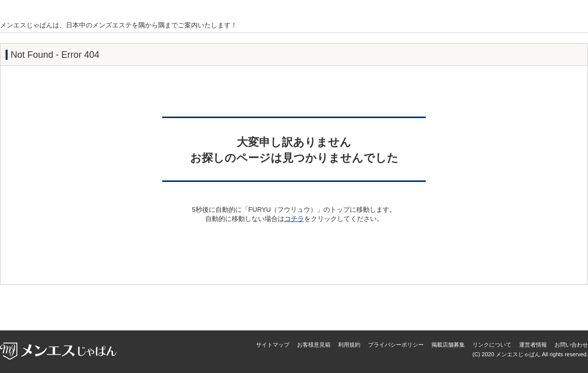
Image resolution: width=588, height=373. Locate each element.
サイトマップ (273, 345)
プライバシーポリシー (396, 345)
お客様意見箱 (314, 345)
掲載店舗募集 (448, 345)
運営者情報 (533, 345)
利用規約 (349, 345)
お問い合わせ (571, 345)
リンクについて (492, 345)
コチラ (294, 219)
